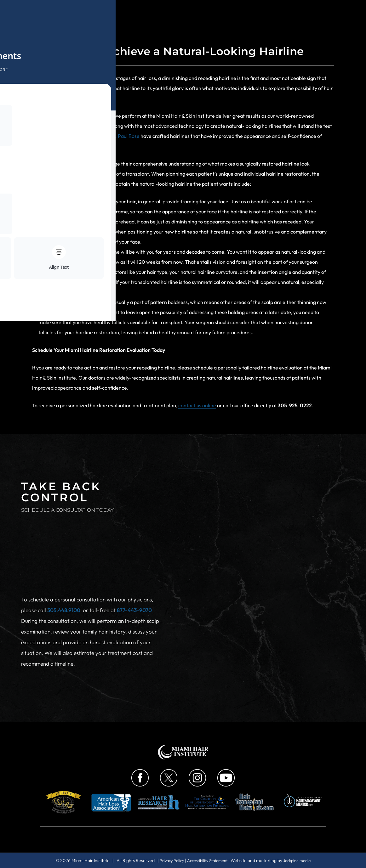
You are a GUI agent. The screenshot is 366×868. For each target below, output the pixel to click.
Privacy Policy (167, 860)
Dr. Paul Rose (125, 136)
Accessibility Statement (207, 860)
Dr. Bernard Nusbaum (75, 136)
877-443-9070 (134, 581)
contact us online (197, 405)
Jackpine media (301, 860)
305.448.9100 (64, 581)
